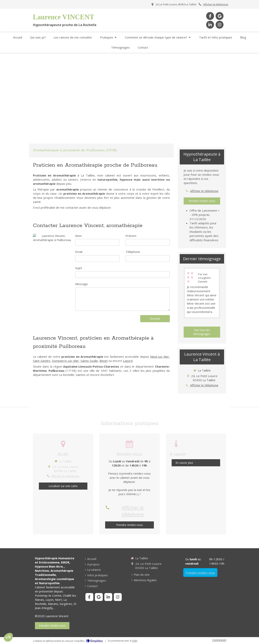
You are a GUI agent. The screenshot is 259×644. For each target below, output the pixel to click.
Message (81, 284)
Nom (78, 236)
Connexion (219, 640)
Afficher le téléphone (216, 4)
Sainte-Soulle (89, 361)
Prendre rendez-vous (200, 573)
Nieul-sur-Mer (160, 357)
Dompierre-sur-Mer (65, 361)
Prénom (131, 236)
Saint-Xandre (42, 361)
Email (79, 252)
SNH (135, 641)
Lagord (128, 361)
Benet (104, 361)
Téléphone (133, 252)
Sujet (79, 268)
